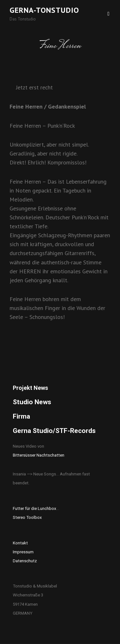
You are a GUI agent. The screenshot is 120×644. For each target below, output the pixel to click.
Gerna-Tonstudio (44, 10)
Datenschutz (25, 561)
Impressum (23, 552)
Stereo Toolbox (27, 517)
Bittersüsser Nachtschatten (39, 455)
